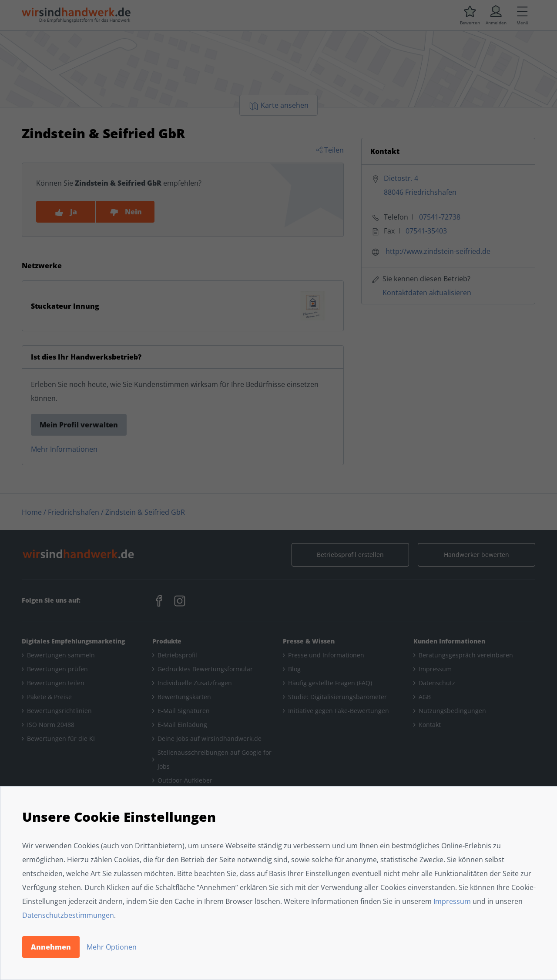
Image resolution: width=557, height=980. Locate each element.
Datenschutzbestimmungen (68, 915)
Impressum (452, 901)
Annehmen (51, 947)
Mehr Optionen (112, 947)
